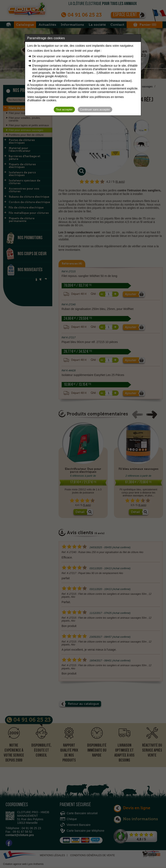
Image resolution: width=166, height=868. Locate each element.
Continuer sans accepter (95, 110)
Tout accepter (64, 110)
